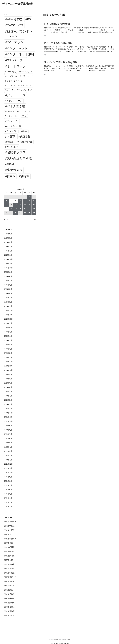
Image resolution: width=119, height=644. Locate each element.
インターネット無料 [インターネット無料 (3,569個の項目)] (20, 54)
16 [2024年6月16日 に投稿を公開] (34, 205)
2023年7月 (8, 383)
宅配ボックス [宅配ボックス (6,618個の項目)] (16, 152)
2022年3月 (8, 451)
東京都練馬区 (9, 598)
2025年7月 (8, 281)
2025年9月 (8, 272)
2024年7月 (8, 332)
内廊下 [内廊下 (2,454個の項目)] (11, 137)
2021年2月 (8, 507)
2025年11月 (8, 264)
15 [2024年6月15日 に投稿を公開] (29, 205)
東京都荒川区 (9, 603)
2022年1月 (8, 460)
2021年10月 (9, 472)
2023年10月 (9, 370)
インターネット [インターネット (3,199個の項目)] (17, 48)
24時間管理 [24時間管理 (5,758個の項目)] (14, 19)
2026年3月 (8, 246)
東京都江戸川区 (10, 577)
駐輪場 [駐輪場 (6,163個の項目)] (25, 176)
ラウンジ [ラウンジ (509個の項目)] (11, 131)
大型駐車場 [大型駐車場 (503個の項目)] (12, 147)
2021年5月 (8, 494)
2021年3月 (8, 502)
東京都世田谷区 (10, 522)
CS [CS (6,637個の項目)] (22, 25)
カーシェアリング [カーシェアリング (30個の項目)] (26, 72)
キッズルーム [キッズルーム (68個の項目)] (11, 76)
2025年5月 (8, 289)
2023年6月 (8, 387)
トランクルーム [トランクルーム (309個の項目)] (14, 101)
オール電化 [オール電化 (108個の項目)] (11, 72)
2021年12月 (9, 464)
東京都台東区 (9, 543)
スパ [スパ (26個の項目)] (7, 90)
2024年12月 (9, 310)
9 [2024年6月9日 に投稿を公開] (34, 201)
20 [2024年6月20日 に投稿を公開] (20, 209)
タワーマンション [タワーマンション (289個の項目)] (23, 90)
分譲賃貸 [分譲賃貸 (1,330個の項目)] (25, 137)
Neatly (69, 639)
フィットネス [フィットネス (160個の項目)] (12, 116)
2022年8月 (8, 430)
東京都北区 (9, 534)
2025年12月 (9, 259)
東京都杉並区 (9, 569)
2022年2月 (8, 455)
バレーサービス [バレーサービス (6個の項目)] (10, 112)
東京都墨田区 (9, 552)
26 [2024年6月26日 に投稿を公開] (16, 213)
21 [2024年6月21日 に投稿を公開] (25, 209)
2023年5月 (8, 391)
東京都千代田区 (10, 539)
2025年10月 (9, 268)
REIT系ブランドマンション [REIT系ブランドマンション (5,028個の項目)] (19, 34)
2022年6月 (8, 438)
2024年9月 (8, 323)
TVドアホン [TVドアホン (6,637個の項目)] (15, 42)
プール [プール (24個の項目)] (25, 116)
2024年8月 (8, 327)
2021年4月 (8, 498)
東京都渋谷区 (9, 586)
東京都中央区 (9, 526)
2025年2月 (8, 302)
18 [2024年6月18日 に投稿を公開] (11, 209)
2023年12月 (9, 362)
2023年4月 (8, 396)
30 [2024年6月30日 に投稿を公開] (34, 213)
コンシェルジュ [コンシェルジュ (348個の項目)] (15, 81)
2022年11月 (8, 417)
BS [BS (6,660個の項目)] (29, 19)
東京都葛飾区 (9, 607)
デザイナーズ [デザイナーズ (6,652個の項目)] (16, 95)
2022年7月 (8, 434)
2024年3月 (8, 349)
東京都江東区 (9, 581)
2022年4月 (8, 447)
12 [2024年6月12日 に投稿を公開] (16, 205)
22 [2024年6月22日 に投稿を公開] (29, 209)
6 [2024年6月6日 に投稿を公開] (20, 201)
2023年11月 (8, 366)
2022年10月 (9, 421)
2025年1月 (8, 306)
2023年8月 (8, 379)
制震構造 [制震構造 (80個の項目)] (10, 142)
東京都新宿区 (9, 564)
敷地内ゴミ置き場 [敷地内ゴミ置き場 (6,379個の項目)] (19, 158)
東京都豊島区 (9, 611)
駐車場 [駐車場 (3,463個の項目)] (11, 176)
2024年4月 (8, 345)
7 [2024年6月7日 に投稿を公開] (25, 201)
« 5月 (6, 219)
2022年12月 (9, 413)
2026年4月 (8, 242)
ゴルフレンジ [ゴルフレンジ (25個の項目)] (10, 85)
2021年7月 (8, 485)
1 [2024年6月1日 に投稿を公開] (29, 197)
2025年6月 (8, 285)
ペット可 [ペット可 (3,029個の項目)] (13, 121)
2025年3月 (8, 298)
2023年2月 (8, 404)
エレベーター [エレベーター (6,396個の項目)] (16, 60)
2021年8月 (8, 481)
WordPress (58, 639)
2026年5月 (8, 238)
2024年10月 (9, 319)
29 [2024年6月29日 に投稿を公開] (29, 213)
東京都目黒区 (9, 594)
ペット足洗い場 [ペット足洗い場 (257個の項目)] (14, 126)
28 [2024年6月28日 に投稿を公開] (25, 213)
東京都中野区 (9, 530)
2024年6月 (8, 336)
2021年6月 (8, 490)
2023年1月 (8, 409)
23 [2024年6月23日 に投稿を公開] (34, 209)
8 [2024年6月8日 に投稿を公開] (29, 201)
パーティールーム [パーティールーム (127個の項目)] (26, 111)
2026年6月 (8, 234)
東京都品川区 (9, 547)
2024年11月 (8, 315)
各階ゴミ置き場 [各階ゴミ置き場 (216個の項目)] (25, 142)
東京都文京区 (9, 560)
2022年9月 (8, 426)
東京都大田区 (9, 556)
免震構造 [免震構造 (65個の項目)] (24, 131)
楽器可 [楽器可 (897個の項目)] (10, 164)
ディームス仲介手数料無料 (18, 4)
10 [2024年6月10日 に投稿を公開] (7, 205)
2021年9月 (8, 477)
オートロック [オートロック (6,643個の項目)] (16, 66)
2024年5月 (8, 340)
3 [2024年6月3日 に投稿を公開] (7, 201)
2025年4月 (8, 293)
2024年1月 (8, 357)
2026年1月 (8, 255)
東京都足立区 (9, 615)
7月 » (34, 219)
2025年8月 (8, 276)
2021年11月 (8, 468)
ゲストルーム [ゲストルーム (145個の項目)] (27, 76)
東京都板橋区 (9, 573)
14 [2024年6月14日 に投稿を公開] (25, 205)
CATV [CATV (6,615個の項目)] (11, 25)
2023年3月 (8, 400)
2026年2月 (8, 251)
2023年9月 (8, 374)
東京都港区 (9, 590)
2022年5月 (8, 443)
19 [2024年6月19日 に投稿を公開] (16, 209)
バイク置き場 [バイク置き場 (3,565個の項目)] (16, 106)
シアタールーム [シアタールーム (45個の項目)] (25, 85)
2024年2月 (8, 353)
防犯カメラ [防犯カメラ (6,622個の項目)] (15, 170)
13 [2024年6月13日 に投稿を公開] (20, 205)
